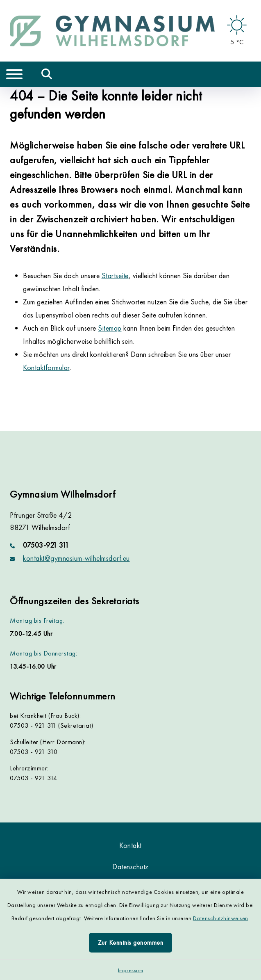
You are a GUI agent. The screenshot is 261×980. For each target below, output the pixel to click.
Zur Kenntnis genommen (131, 942)
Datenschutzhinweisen (221, 918)
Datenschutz (130, 867)
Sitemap (110, 328)
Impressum (131, 970)
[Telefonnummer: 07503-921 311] (130, 545)
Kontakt (130, 845)
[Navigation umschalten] (14, 74)
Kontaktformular (46, 367)
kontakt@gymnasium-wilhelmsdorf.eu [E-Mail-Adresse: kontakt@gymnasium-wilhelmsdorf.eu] (76, 558)
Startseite (115, 275)
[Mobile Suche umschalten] (47, 74)
